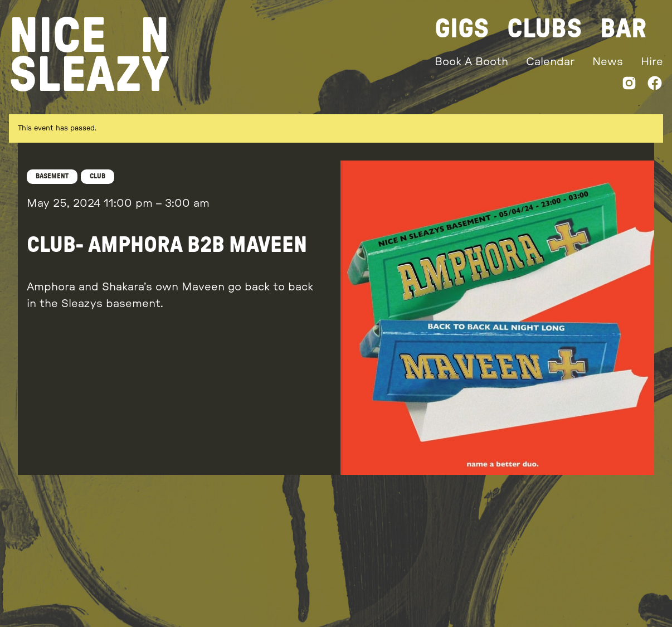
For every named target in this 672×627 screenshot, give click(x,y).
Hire (652, 62)
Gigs (462, 29)
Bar (623, 29)
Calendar (550, 62)
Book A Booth (471, 62)
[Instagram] (629, 86)
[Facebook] (655, 86)
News (608, 62)
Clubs (545, 29)
